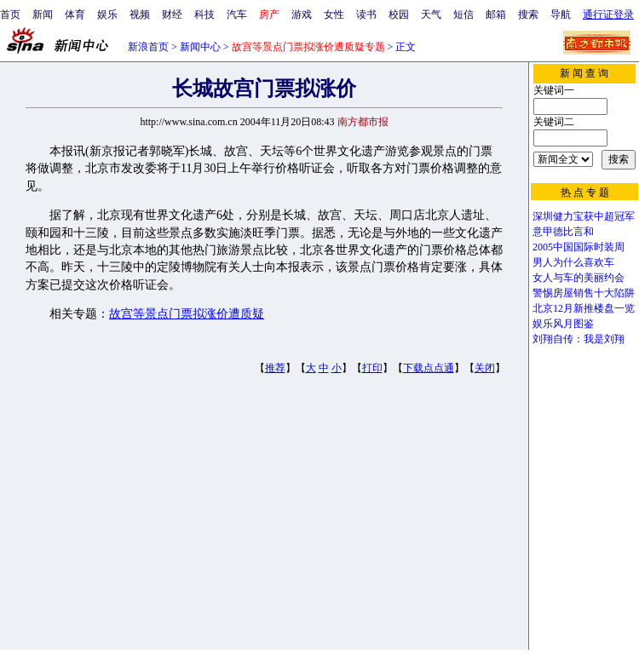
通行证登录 (608, 14)
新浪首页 (148, 47)
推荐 (275, 368)
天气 (431, 14)
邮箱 (496, 14)
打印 (372, 368)
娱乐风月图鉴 (563, 324)
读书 (366, 14)
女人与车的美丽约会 (579, 278)
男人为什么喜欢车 (573, 262)
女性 (334, 14)
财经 (172, 14)
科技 (204, 14)
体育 (75, 14)
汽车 (237, 14)
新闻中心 (200, 47)
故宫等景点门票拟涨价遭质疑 (187, 314)
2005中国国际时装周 (579, 247)
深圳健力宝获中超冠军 (584, 216)
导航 (561, 14)
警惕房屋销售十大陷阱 (584, 293)
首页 (10, 14)
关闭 (485, 368)
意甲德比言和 (563, 232)
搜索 (528, 14)
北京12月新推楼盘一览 (584, 308)
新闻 (43, 14)
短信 (463, 14)
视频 (140, 14)
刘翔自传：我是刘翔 (579, 339)
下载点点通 (429, 368)
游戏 (302, 14)
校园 (399, 14)
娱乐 (107, 14)
